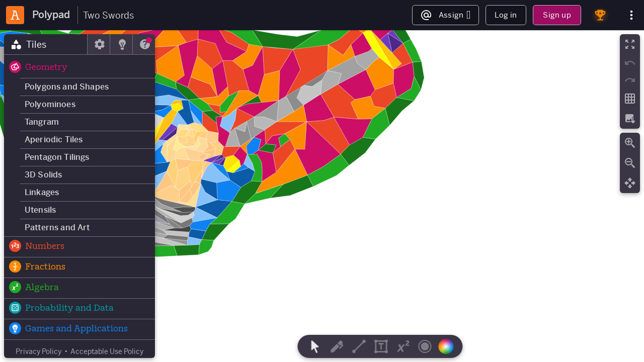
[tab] (46, 44)
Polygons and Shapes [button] (67, 87)
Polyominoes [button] (50, 104)
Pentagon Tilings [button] (57, 157)
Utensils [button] (40, 210)
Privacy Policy (38, 351)
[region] (322, 196)
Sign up (557, 15)
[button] (79, 68)
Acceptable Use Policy (107, 351)
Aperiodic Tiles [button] (54, 140)
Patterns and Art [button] (57, 228)
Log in (506, 15)
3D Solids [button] (43, 175)
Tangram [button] (42, 122)
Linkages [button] (42, 192)
